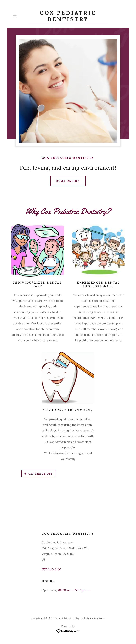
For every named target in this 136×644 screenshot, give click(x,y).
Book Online (68, 181)
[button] (20, 17)
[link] (68, 20)
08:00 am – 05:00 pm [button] (72, 590)
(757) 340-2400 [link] (51, 569)
